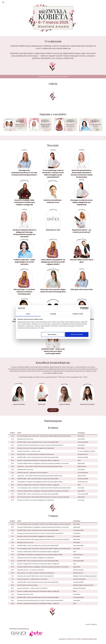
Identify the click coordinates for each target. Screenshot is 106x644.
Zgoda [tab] (28, 314)
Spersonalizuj (53, 334)
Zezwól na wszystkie (77, 334)
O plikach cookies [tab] (78, 314)
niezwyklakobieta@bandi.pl (89, 639)
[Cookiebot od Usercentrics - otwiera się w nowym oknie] (81, 308)
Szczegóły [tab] (53, 314)
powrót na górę (91, 624)
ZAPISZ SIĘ (53, 410)
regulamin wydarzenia (66, 639)
